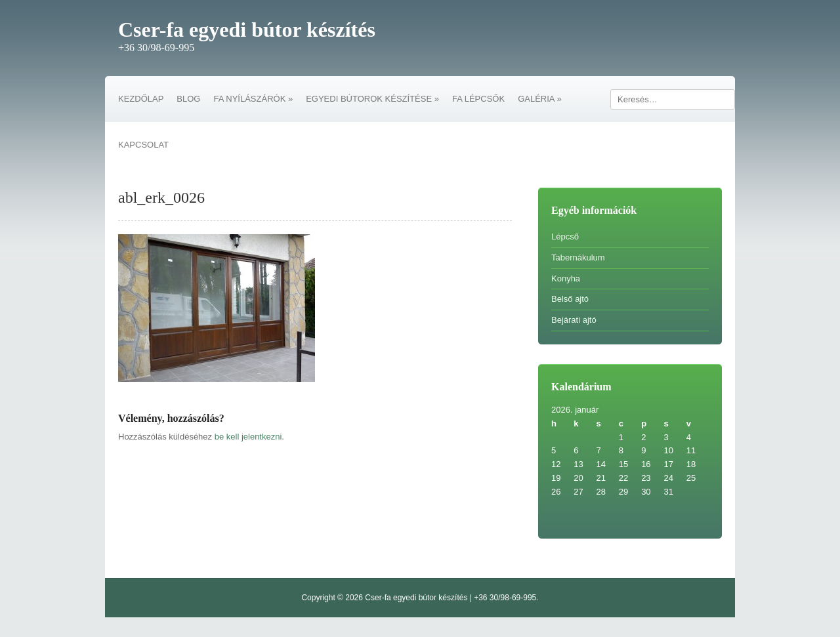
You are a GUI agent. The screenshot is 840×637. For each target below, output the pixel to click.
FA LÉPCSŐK (478, 99)
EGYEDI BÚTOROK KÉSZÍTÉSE (372, 99)
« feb (561, 505)
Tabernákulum (578, 257)
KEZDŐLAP (141, 99)
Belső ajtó (570, 299)
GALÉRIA (539, 99)
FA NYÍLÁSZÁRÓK (253, 99)
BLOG (188, 99)
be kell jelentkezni (248, 437)
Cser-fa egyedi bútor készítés (247, 30)
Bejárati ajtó (574, 320)
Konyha (566, 278)
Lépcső (565, 236)
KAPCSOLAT (143, 145)
